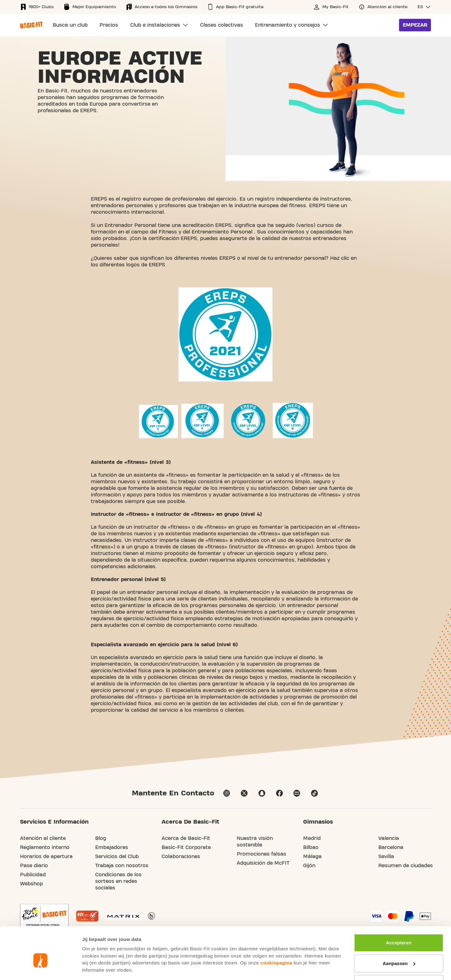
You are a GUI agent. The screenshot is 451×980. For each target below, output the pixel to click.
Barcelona (391, 848)
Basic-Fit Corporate (186, 848)
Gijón (309, 866)
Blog (101, 839)
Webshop (31, 884)
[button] (424, 7)
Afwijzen (399, 950)
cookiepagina (277, 929)
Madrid (312, 839)
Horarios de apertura (46, 857)
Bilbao (311, 848)
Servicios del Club (117, 857)
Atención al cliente (43, 839)
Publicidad (33, 875)
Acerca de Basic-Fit (186, 839)
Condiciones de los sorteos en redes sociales (118, 882)
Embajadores (112, 848)
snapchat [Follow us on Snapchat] (262, 794)
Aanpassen (399, 930)
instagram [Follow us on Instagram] (227, 794)
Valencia (389, 839)
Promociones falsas (262, 854)
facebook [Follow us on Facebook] (279, 794)
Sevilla (386, 857)
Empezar (415, 25)
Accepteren (399, 909)
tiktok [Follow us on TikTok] (314, 794)
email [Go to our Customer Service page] (297, 794)
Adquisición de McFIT (263, 863)
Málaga (312, 857)
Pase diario (34, 866)
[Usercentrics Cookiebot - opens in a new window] (41, 968)
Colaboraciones (181, 857)
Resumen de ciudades (406, 866)
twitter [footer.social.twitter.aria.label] (244, 794)
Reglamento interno (45, 848)
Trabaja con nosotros (122, 866)
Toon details (96, 968)
